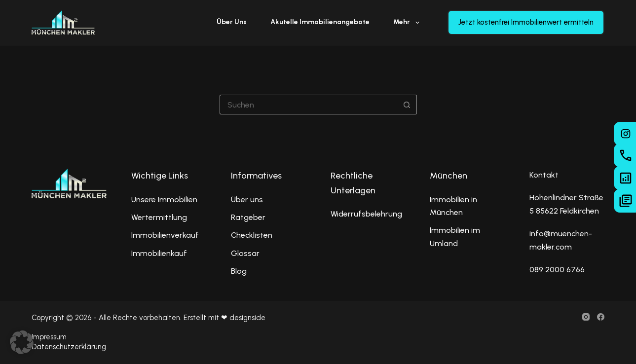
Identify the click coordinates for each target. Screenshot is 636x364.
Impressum (49, 337)
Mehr (408, 23)
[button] (22, 342)
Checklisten (252, 235)
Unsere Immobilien (164, 200)
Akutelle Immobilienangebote (320, 22)
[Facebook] (601, 317)
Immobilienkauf (159, 253)
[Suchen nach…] (308, 105)
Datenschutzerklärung (69, 347)
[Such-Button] (407, 105)
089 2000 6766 (557, 270)
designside (247, 318)
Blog (239, 271)
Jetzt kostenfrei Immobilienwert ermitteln (526, 22)
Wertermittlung (159, 217)
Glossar (245, 253)
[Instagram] (586, 317)
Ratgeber (248, 217)
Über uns (232, 22)
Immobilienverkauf (165, 235)
